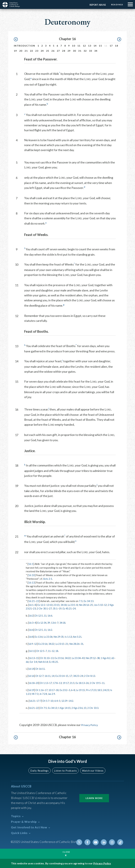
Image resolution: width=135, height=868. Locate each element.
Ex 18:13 (84, 682)
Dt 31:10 (46, 658)
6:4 (58, 700)
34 (96, 51)
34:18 (67, 605)
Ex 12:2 (42, 605)
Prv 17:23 (96, 689)
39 (50, 622)
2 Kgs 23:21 (33, 608)
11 (79, 46)
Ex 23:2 (66, 689)
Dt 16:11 (41, 668)
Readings (116, 5)
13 (90, 46)
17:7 (40, 700)
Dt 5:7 (47, 700)
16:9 (31, 644)
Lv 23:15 (63, 644)
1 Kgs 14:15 (67, 707)
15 (100, 46)
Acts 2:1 (48, 579)
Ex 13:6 (39, 637)
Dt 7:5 (45, 707)
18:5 (105, 689)
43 (88, 658)
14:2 (74, 700)
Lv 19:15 (84, 689)
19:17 (69, 682)
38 (104, 658)
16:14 (31, 668)
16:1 (31, 564)
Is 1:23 (37, 693)
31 (80, 51)
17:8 (57, 682)
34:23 (80, 675)
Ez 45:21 (77, 608)
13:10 (51, 605)
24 (42, 51)
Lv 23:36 (50, 637)
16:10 (31, 575)
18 (116, 46)
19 (15, 51)
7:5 (81, 601)
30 (74, 51)
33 (91, 51)
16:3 (31, 622)
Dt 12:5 (40, 616)
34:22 (53, 644)
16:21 (31, 601)
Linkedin (105, 841)
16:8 (31, 637)
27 (58, 51)
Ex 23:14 (62, 675)
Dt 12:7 (40, 675)
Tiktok (120, 841)
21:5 (76, 682)
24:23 (29, 693)
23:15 (59, 605)
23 (37, 51)
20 (21, 51)
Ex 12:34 (43, 622)
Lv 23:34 (80, 658)
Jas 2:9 (63, 693)
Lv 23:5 (75, 605)
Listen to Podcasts (65, 770)
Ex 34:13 (89, 601)
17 (111, 46)
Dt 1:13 (45, 682)
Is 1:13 (71, 637)
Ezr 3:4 (43, 661)
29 (69, 51)
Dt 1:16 (40, 689)
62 (32, 661)
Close (66, 852)
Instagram (112, 841)
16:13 (31, 583)
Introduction (25, 46)
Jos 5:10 (104, 605)
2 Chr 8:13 (94, 675)
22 (32, 51)
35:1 (64, 608)
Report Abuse (97, 5)
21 (26, 51)
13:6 (55, 622)
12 (84, 46)
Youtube (97, 841)
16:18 (32, 682)
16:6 (51, 616)
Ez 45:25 (64, 661)
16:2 (31, 616)
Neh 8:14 (53, 661)
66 (36, 661)
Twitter (81, 841)
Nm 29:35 (61, 637)
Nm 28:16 (88, 605)
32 (85, 51)
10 (74, 46)
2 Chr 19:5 (100, 682)
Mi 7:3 (46, 693)
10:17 (53, 689)
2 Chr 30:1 (50, 608)
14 (95, 46)
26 (53, 51)
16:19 (31, 689)
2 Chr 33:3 (97, 707)
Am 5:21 (81, 637)
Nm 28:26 (78, 644)
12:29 (67, 700)
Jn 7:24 (54, 693)
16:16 (31, 675)
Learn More (94, 797)
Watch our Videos (91, 770)
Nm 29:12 (96, 658)
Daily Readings (40, 770)
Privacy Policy (90, 724)
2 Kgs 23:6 (81, 707)
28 (64, 51)
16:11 (32, 651)
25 (48, 51)
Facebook (89, 841)
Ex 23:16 (44, 644)
